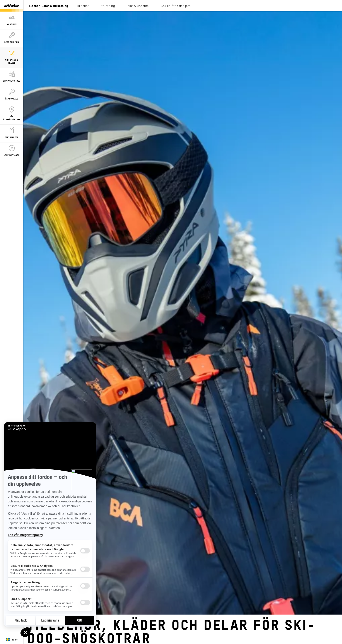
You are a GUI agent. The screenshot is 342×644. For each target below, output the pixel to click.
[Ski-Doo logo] (12, 6)
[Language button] (12, 640)
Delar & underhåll (138, 6)
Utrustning (107, 6)
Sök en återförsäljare (176, 6)
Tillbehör (83, 6)
